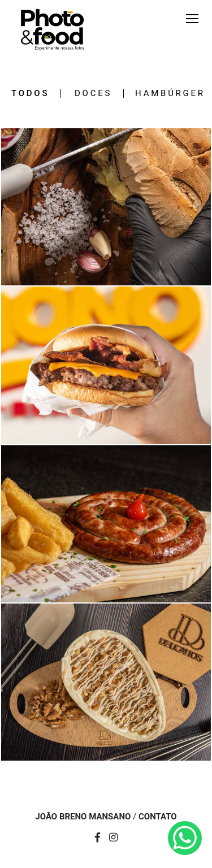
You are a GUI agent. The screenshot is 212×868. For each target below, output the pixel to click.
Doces (93, 94)
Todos (30, 94)
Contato (158, 817)
